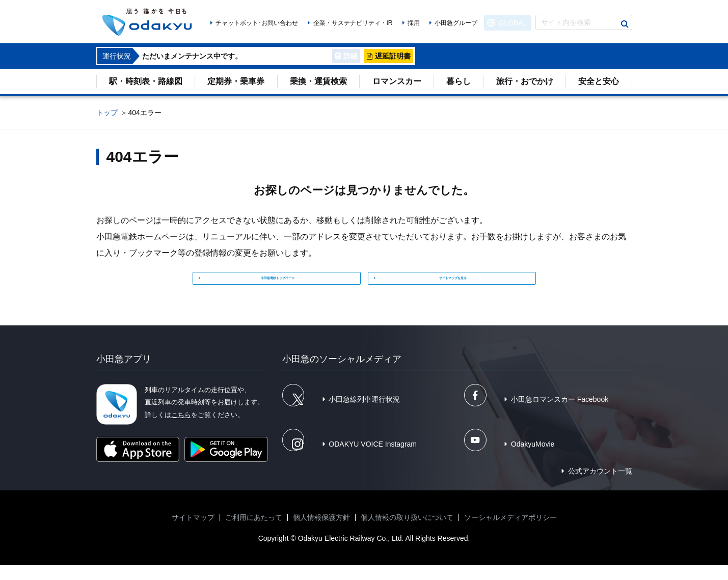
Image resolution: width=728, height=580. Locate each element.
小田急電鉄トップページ (280, 283)
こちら (181, 429)
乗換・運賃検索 (318, 81)
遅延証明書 (393, 56)
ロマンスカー (397, 81)
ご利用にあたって (254, 532)
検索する (625, 24)
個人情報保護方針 (321, 532)
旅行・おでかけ (525, 81)
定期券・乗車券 (236, 81)
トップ (107, 113)
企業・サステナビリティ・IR (353, 23)
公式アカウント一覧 (600, 486)
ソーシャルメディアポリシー (510, 532)
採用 (414, 23)
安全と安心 (599, 81)
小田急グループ (456, 23)
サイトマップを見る (455, 283)
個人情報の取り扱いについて (407, 532)
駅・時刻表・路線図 (146, 81)
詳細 (350, 56)
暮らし (459, 81)
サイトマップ (193, 532)
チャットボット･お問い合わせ (257, 23)
